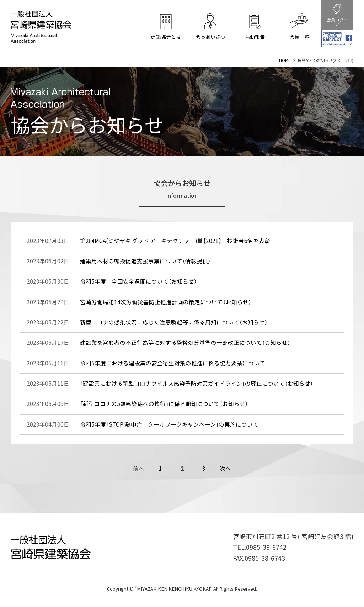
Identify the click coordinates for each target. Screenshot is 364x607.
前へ (139, 468)
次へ (225, 468)
